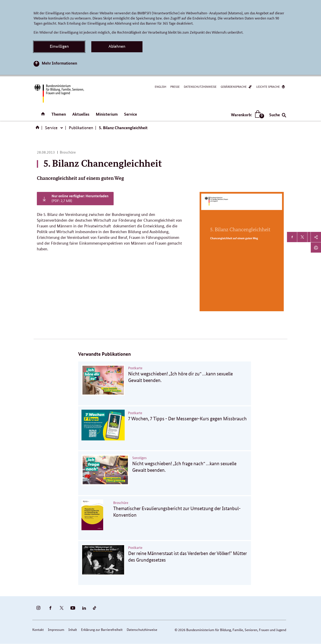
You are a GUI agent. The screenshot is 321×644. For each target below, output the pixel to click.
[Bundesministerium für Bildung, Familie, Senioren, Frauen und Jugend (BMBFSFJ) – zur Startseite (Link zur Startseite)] (59, 93)
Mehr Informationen (59, 63)
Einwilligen (59, 46)
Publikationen (81, 128)
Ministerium (107, 114)
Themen (59, 114)
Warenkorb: (247, 115)
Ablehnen (117, 46)
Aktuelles (81, 114)
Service (131, 114)
